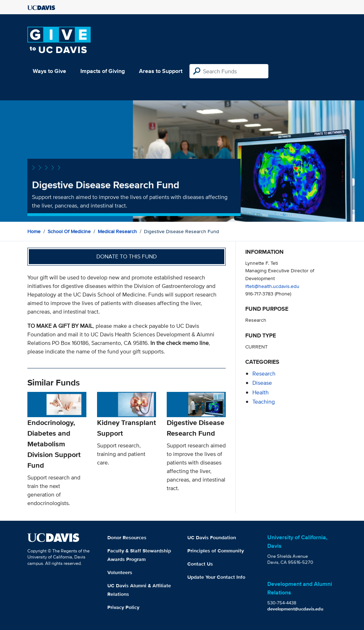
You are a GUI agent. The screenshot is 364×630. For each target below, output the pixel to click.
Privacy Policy (123, 607)
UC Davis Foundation (212, 537)
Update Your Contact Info (216, 577)
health (261, 392)
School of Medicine (69, 231)
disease (262, 383)
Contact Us (200, 564)
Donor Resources (127, 537)
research (264, 374)
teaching (264, 402)
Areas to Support (161, 71)
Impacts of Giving (103, 71)
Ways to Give (49, 71)
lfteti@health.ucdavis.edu (272, 286)
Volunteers (120, 572)
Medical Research (117, 231)
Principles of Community (216, 551)
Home (34, 231)
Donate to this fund (127, 256)
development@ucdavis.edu (295, 609)
